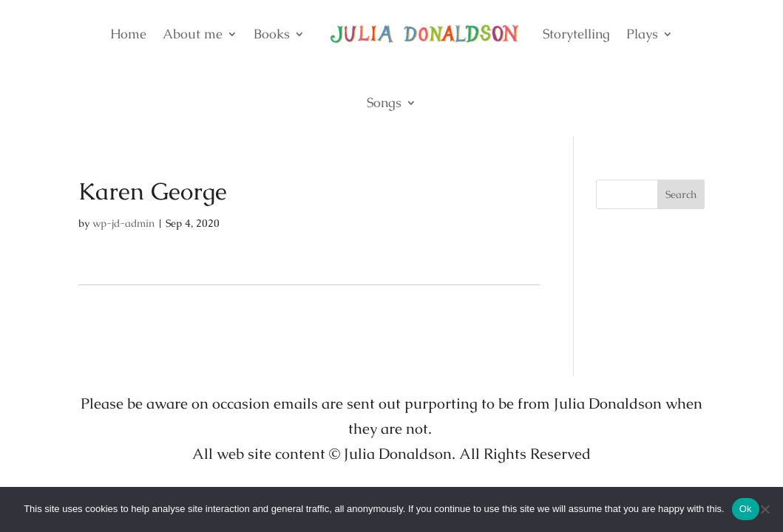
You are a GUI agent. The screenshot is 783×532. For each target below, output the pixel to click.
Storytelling (576, 34)
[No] (765, 509)
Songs (384, 102)
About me (193, 34)
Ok (746, 509)
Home (128, 34)
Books (272, 34)
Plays (642, 34)
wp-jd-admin (123, 223)
